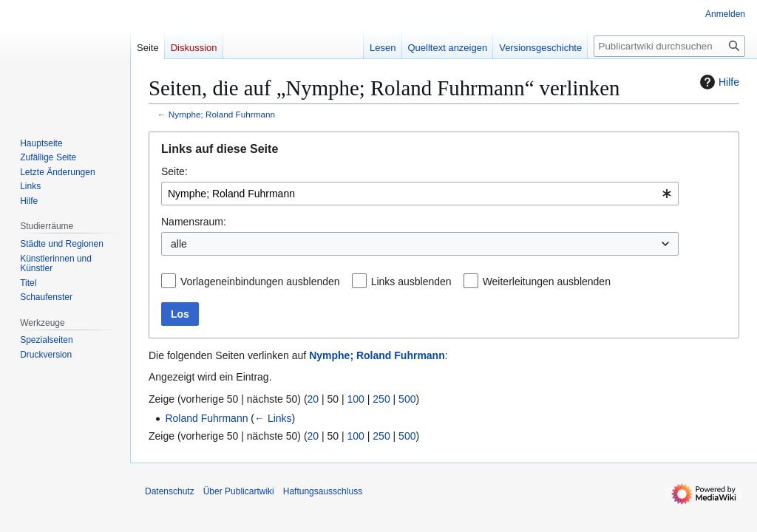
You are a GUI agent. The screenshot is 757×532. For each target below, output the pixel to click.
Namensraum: (194, 222)
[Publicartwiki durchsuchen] (669, 46)
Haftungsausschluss (323, 491)
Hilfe (718, 82)
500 (407, 399)
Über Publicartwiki (239, 491)
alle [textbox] (179, 244)
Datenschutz (170, 491)
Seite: (174, 171)
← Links (273, 418)
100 (356, 399)
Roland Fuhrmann (206, 418)
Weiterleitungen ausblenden (547, 282)
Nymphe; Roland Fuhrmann (222, 114)
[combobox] (420, 194)
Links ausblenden (411, 282)
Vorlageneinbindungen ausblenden (260, 282)
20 (313, 399)
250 (381, 399)
